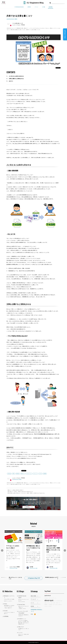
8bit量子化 (60, 604)
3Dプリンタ (54, 598)
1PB (52, 603)
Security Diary (24, 606)
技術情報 (51, 7)
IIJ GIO (9, 612)
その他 (44, 7)
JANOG (29, 7)
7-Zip (49, 598)
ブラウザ (40, 474)
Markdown (18, 474)
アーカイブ (33, 599)
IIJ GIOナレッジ (24, 621)
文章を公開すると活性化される (16, 79)
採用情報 (6, 616)
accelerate (46, 606)
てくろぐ (24, 634)
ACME (46, 604)
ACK (55, 601)
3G (59, 603)
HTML (13, 474)
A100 (54, 604)
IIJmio (9, 606)
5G (51, 598)
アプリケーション (29, 474)
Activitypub (46, 598)
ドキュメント (35, 474)
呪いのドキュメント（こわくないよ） (15, 578)
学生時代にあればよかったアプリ (52, 578)
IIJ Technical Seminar (19, 7)
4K (48, 604)
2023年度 (50, 606)
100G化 (57, 603)
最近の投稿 (33, 596)
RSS (33, 614)
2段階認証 (51, 604)
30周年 (54, 603)
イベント (36, 7)
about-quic (49, 600)
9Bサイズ (49, 603)
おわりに (11, 81)
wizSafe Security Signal (24, 599)
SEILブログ (24, 628)
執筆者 (32, 606)
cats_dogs (9, 474)
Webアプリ (23, 474)
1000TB (56, 604)
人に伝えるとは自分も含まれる (16, 76)
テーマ (32, 603)
